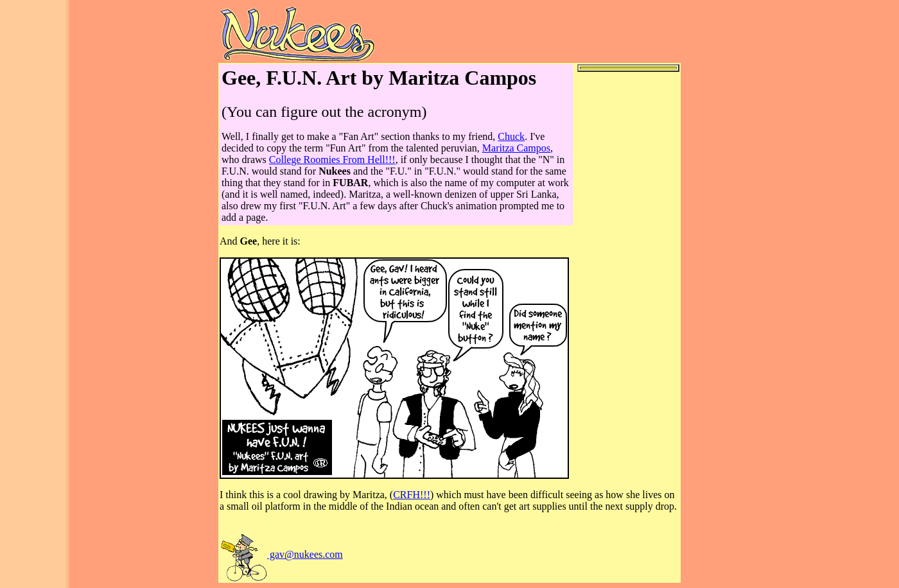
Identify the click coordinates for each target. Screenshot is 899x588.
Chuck (511, 136)
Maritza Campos (516, 148)
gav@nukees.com (281, 554)
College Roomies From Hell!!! (332, 160)
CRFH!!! (412, 495)
